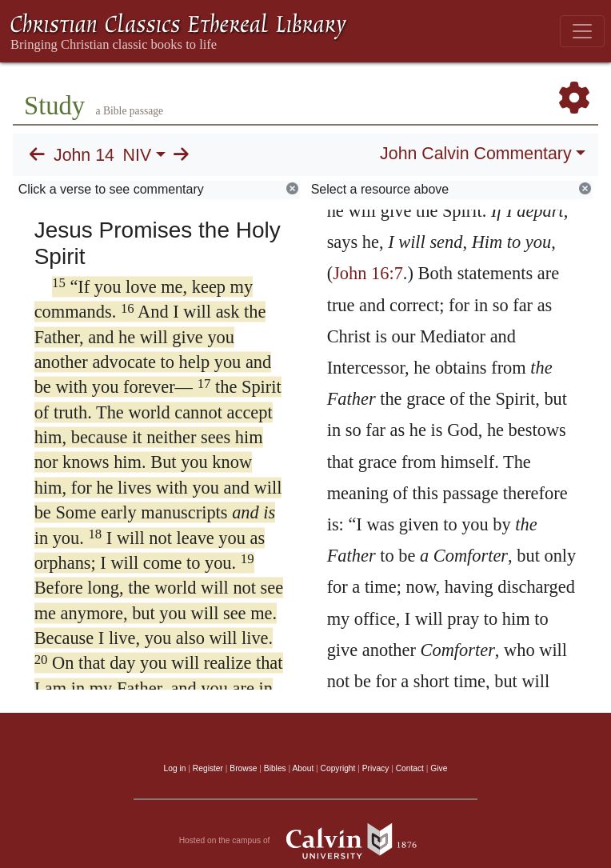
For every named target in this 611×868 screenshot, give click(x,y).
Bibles (275, 768)
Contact (410, 768)
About (303, 768)
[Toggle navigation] (582, 31)
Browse (243, 768)
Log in (175, 768)
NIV (138, 155)
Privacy (376, 768)
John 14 (84, 155)
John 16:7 (368, 273)
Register (208, 768)
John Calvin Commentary (475, 154)
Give (439, 768)
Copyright (338, 768)
